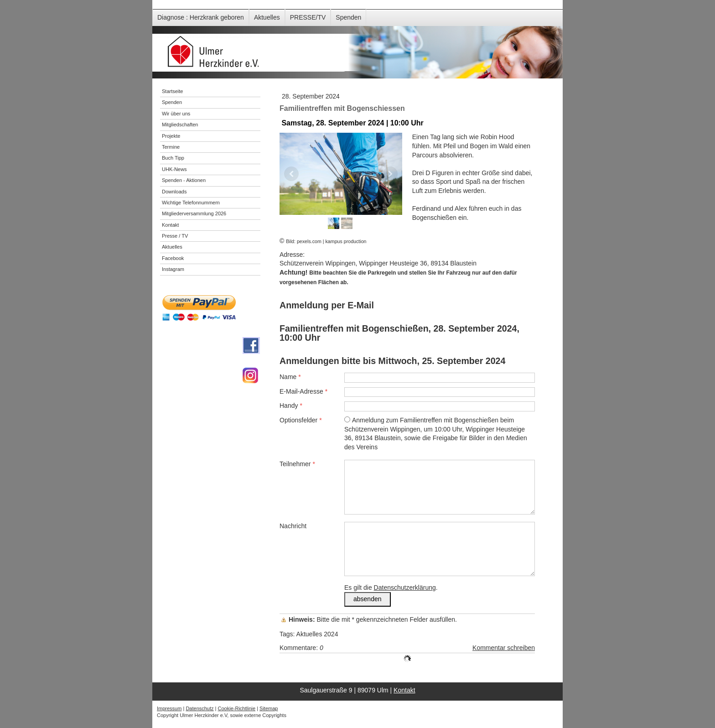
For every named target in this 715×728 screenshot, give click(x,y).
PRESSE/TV (308, 17)
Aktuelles (267, 17)
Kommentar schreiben (504, 648)
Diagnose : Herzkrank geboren (201, 17)
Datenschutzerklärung (405, 588)
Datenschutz (199, 708)
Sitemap (269, 708)
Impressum (169, 708)
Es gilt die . (391, 588)
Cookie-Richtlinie (237, 708)
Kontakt (404, 690)
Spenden (348, 17)
